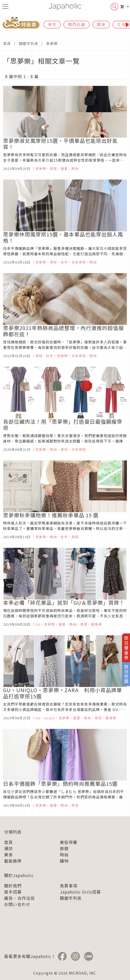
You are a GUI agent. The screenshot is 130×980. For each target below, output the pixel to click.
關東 (101, 24)
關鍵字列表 (29, 43)
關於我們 (13, 886)
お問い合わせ (17, 904)
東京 (52, 24)
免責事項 (69, 886)
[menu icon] (5, 6)
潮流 (9, 848)
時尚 (64, 855)
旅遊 (64, 848)
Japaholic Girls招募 (80, 892)
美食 (9, 855)
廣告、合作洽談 (19, 898)
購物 (64, 861)
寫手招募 (13, 892)
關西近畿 (77, 24)
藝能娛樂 (13, 861)
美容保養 (69, 842)
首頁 (7, 43)
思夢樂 (52, 43)
